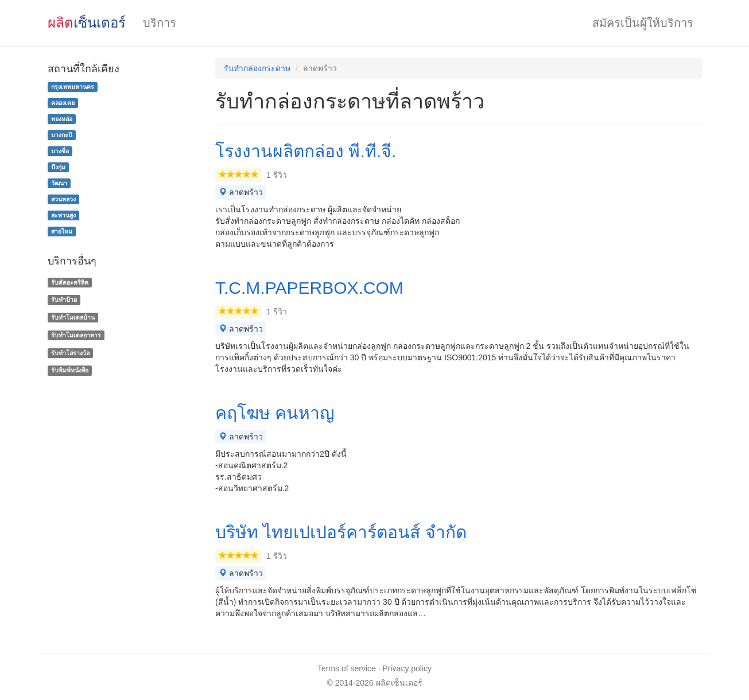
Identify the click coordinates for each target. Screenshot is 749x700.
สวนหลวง (63, 199)
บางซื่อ (60, 151)
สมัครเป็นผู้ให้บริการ (643, 23)
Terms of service (347, 668)
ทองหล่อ (62, 119)
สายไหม (62, 231)
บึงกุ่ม (58, 167)
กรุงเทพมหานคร (73, 87)
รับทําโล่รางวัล (70, 353)
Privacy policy (408, 668)
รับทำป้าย (64, 300)
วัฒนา (59, 183)
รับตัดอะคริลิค (70, 282)
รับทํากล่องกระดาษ (257, 68)
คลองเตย (63, 103)
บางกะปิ (62, 135)
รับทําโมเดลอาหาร (76, 335)
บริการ (160, 23)
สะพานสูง (63, 215)
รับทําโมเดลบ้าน (73, 317)
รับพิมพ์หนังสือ (70, 371)
